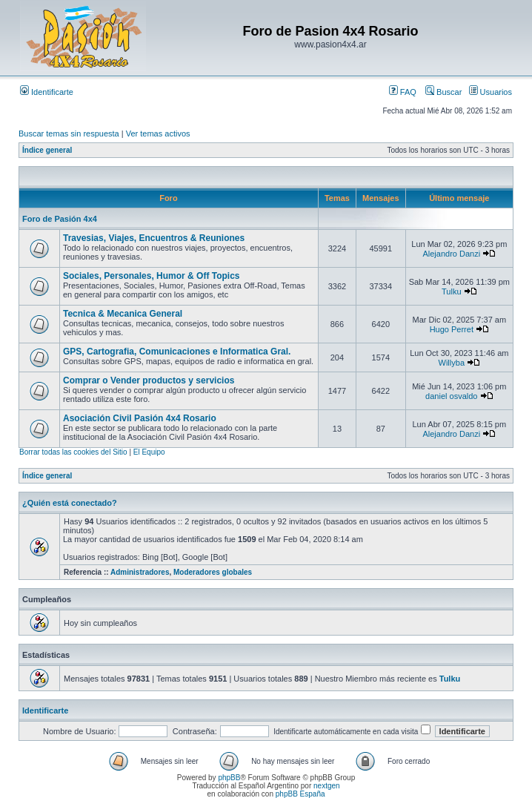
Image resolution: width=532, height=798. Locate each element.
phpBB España (300, 794)
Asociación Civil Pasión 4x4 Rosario (140, 418)
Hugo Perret (452, 329)
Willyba (452, 363)
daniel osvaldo (451, 396)
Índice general (47, 150)
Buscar (443, 92)
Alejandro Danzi (451, 254)
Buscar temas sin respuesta (69, 133)
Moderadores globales (213, 572)
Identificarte (47, 92)
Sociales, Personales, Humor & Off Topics (152, 276)
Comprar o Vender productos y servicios (149, 380)
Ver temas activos (158, 133)
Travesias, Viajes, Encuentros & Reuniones (154, 238)
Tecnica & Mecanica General (123, 314)
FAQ (403, 92)
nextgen (327, 786)
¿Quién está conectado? (70, 503)
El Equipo (149, 452)
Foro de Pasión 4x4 (60, 219)
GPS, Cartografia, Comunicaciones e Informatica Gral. (177, 352)
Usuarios (491, 92)
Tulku (452, 291)
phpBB (229, 778)
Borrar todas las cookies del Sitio (73, 452)
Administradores (140, 572)
